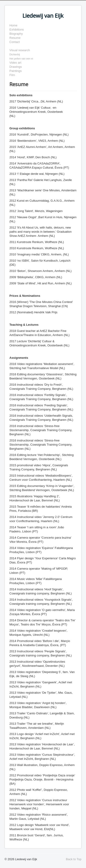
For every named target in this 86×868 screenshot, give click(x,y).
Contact (15, 42)
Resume (15, 38)
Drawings (16, 67)
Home (13, 25)
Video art (15, 63)
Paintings (15, 71)
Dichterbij (15, 54)
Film (12, 75)
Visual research (20, 50)
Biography (16, 34)
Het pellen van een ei (21, 59)
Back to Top (74, 859)
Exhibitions (17, 30)
